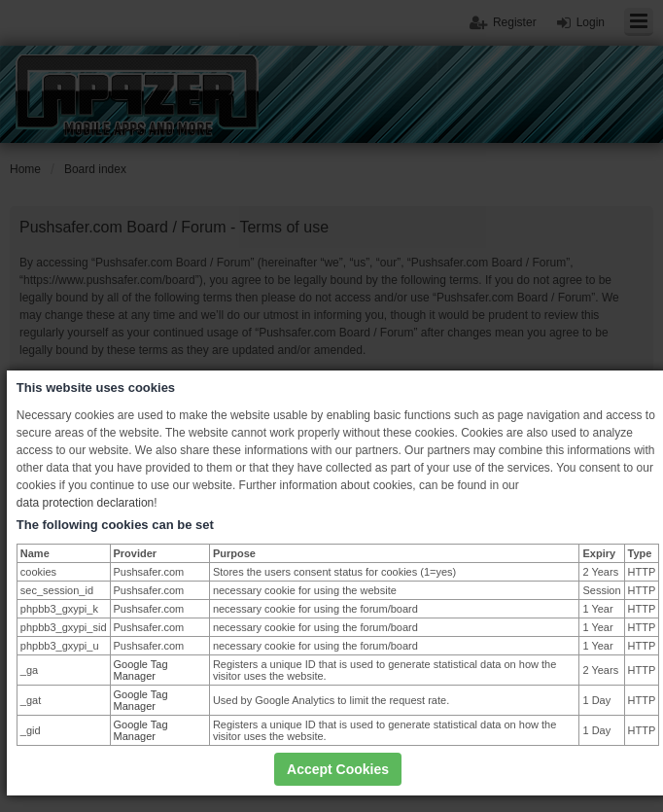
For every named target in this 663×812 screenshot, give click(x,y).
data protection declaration (85, 503)
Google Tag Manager (141, 670)
